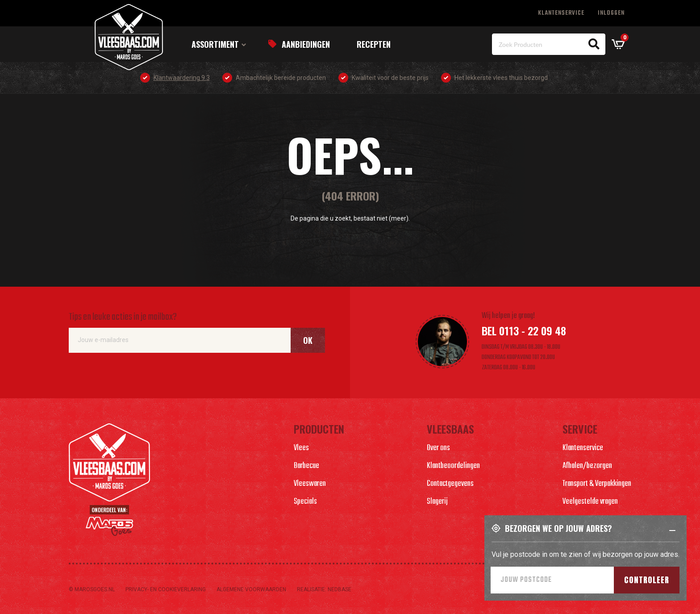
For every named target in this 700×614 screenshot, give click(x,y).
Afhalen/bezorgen (587, 466)
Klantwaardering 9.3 (182, 78)
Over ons (438, 448)
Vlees (301, 448)
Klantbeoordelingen (453, 466)
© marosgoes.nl (92, 589)
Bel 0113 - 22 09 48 (524, 330)
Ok (308, 340)
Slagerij (437, 502)
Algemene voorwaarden (251, 589)
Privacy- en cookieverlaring (166, 589)
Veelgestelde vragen (590, 502)
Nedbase (340, 589)
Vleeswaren (310, 484)
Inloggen (611, 13)
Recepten (374, 44)
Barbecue (306, 466)
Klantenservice (561, 13)
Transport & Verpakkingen (597, 484)
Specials (305, 502)
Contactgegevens (450, 484)
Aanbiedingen (306, 44)
